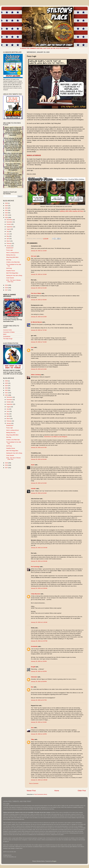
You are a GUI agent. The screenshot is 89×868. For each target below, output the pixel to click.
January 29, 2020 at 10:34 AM (39, 548)
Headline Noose (11, 271)
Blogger (54, 861)
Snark (33, 465)
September (10, 227)
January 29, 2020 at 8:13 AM (39, 369)
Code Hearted (10, 278)
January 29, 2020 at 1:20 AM (39, 251)
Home (57, 791)
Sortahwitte (34, 646)
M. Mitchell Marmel (36, 322)
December (10, 220)
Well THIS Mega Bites (12, 273)
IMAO (5, 334)
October (9, 224)
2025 (7, 206)
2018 (7, 288)
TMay (33, 739)
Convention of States (9, 332)
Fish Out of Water (36, 293)
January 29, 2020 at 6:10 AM (39, 317)
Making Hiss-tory (11, 255)
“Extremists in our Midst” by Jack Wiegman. (56, 437)
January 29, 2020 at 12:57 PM (39, 641)
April (8, 239)
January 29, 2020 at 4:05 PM (39, 671)
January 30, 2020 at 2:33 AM (39, 722)
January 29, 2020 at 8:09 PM (39, 681)
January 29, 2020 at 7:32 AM (39, 342)
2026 (7, 203)
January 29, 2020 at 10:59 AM (39, 588)
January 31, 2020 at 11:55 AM (39, 780)
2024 (7, 208)
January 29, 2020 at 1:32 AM (39, 274)
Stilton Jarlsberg (36, 375)
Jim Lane (34, 256)
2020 (7, 218)
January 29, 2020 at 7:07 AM (39, 330)
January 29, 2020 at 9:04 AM (39, 459)
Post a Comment (34, 783)
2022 (7, 213)
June (8, 234)
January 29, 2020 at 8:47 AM (39, 447)
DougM (33, 667)
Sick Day (9, 260)
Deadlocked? (10, 248)
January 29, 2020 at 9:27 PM (39, 700)
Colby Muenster (36, 594)
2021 (7, 215)
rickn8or (33, 489)
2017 (7, 290)
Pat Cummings (35, 567)
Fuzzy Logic (10, 250)
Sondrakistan (7, 336)
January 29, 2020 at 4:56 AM (39, 300)
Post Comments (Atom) (41, 794)
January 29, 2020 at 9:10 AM (39, 483)
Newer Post (31, 791)
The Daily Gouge (8, 339)
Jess (32, 728)
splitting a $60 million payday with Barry (72, 211)
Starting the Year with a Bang (14, 275)
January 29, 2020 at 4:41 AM (39, 288)
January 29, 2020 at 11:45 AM (39, 622)
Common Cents (7, 330)
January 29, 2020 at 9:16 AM (39, 493)
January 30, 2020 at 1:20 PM (39, 734)
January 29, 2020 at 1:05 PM (39, 661)
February (9, 243)
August (9, 229)
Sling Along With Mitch (12, 257)
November (10, 222)
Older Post (82, 791)
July (8, 231)
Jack (32, 347)
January (9, 246)
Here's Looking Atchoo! (13, 253)
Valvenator (34, 677)
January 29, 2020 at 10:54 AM (39, 561)
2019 (7, 285)
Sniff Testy (9, 268)
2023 (7, 210)
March (8, 241)
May (8, 236)
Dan (32, 687)
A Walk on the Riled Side (13, 262)
